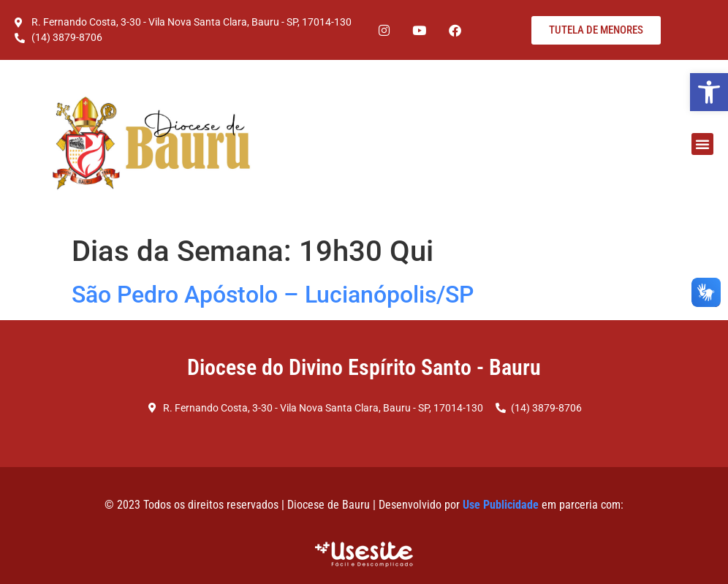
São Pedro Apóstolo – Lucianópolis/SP (273, 295)
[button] (709, 92)
